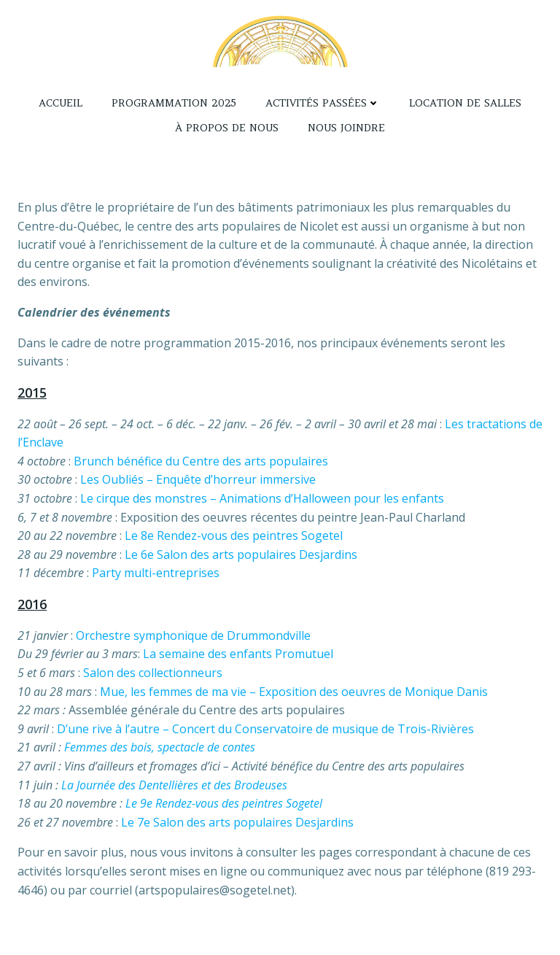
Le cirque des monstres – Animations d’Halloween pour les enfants (262, 498)
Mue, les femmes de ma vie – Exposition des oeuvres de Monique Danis (294, 692)
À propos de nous (227, 128)
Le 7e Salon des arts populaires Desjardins (237, 822)
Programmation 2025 (174, 103)
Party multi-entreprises (156, 573)
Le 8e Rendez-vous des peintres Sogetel (234, 536)
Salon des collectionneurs (153, 673)
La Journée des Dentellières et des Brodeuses (174, 785)
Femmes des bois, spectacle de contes (160, 747)
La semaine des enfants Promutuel (238, 654)
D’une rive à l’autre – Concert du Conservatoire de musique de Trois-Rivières (265, 729)
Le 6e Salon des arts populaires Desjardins (241, 554)
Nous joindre (346, 128)
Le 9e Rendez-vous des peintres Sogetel (224, 803)
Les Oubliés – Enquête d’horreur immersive (198, 479)
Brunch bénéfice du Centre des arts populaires (201, 461)
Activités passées (323, 103)
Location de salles (465, 103)
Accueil (61, 103)
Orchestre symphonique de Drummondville (193, 635)
